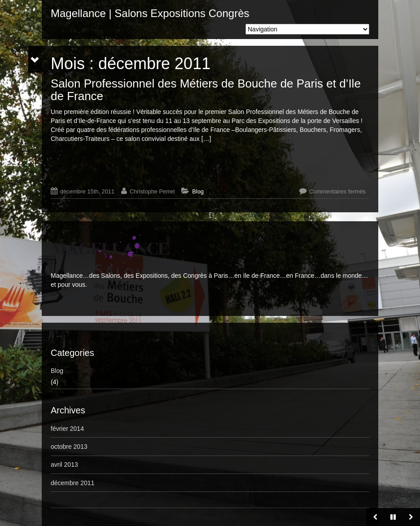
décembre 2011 (72, 483)
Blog (198, 191)
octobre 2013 (69, 447)
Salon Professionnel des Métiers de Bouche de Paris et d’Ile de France (206, 90)
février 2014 (67, 429)
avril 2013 (64, 465)
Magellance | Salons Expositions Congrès (150, 13)
